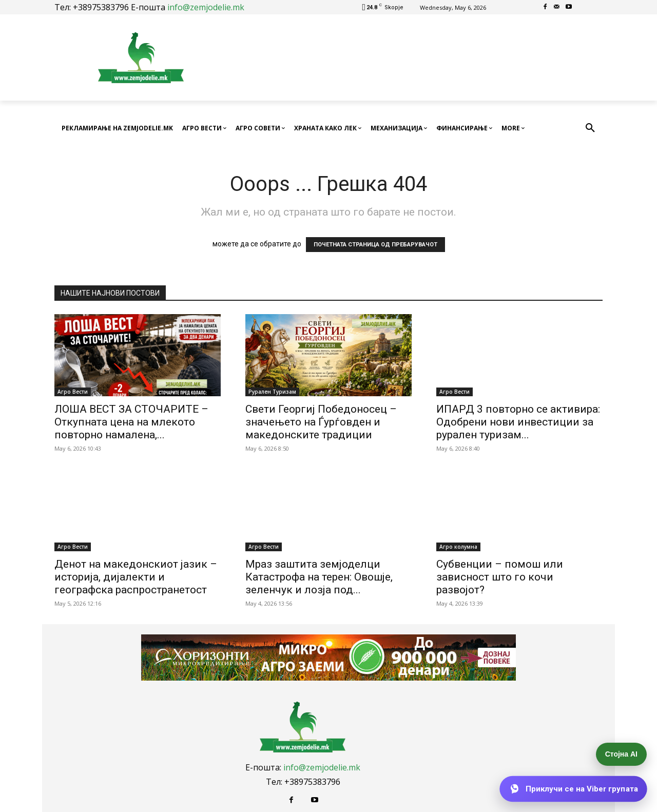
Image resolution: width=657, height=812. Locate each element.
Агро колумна (458, 547)
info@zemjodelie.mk (206, 7)
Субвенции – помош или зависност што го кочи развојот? (500, 577)
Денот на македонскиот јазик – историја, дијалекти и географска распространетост (136, 577)
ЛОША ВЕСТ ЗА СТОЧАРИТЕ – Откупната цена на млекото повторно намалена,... (131, 422)
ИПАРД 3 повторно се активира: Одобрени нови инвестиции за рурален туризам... (518, 422)
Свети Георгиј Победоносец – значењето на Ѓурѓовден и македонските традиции (321, 422)
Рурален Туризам (272, 392)
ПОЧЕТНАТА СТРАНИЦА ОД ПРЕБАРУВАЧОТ (375, 245)
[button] (590, 128)
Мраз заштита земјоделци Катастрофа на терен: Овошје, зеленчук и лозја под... (319, 577)
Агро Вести (73, 392)
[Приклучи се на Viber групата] (574, 789)
